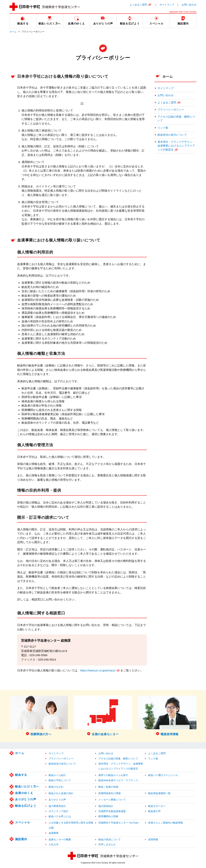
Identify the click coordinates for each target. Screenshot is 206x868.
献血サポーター (157, 806)
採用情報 (153, 839)
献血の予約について (60, 780)
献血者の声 (154, 811)
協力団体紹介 (106, 806)
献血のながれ (56, 787)
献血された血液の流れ (61, 793)
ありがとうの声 (26, 799)
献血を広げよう (26, 806)
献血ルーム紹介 (57, 775)
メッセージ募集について (112, 800)
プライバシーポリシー (171, 110)
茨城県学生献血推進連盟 (112, 811)
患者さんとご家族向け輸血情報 (166, 823)
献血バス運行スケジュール (163, 775)
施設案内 (21, 839)
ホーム (13, 32)
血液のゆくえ (24, 793)
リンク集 (163, 128)
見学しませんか (107, 844)
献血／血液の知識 (108, 787)
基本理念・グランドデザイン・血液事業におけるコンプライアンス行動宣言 (176, 146)
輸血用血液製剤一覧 (159, 793)
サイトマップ (167, 5)
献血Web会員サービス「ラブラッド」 (119, 780)
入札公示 (54, 844)
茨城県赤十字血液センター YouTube (118, 823)
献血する (21, 775)
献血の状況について (110, 839)
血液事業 (54, 833)
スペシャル (23, 822)
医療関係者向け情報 (110, 793)
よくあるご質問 (138, 5)
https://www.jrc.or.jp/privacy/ (98, 670)
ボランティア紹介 (59, 811)
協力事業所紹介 (57, 806)
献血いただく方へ (27, 786)
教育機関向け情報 (108, 816)
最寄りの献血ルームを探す (113, 775)
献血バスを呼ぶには (60, 816)
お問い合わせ (189, 5)
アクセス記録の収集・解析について (176, 119)
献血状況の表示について (172, 135)
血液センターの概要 (60, 839)
